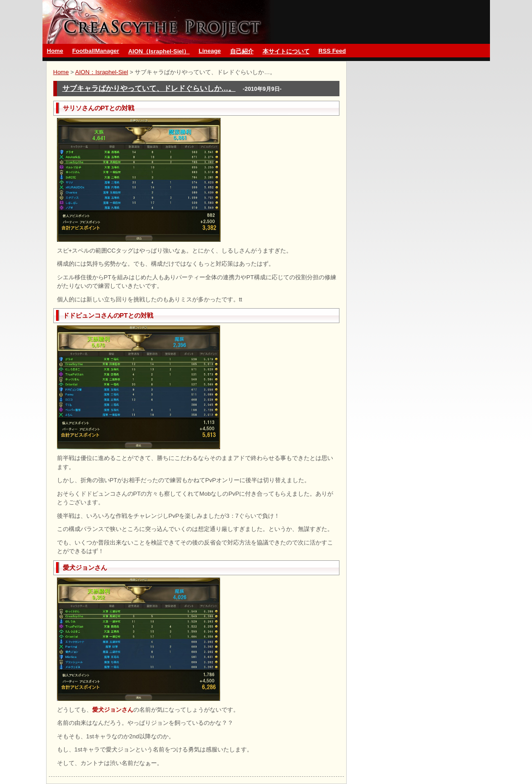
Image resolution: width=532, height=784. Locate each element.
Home (55, 51)
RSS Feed (332, 51)
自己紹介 (242, 51)
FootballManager (96, 51)
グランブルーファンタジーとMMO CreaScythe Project (158, 22)
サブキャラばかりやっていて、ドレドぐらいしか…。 (149, 88)
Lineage (210, 51)
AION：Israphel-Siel (101, 72)
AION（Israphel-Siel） (159, 51)
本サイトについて (286, 51)
